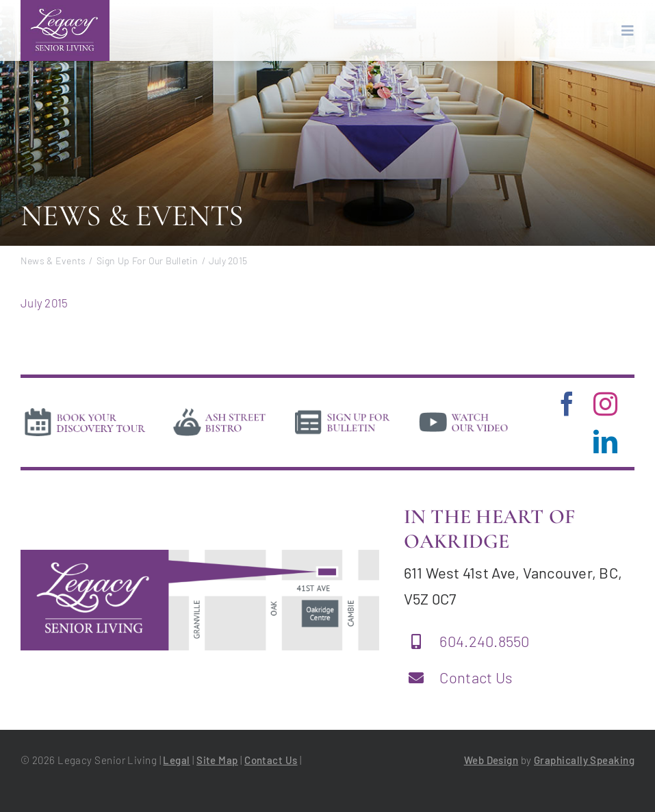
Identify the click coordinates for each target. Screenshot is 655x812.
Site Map (217, 760)
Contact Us (476, 677)
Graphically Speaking (584, 760)
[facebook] (567, 404)
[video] (464, 411)
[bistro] (220, 411)
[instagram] (605, 404)
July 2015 (44, 303)
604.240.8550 (484, 641)
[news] (343, 411)
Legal (176, 760)
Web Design (491, 760)
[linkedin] (605, 441)
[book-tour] (85, 411)
